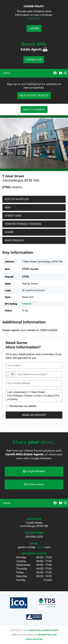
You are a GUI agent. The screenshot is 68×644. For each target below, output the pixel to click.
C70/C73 (27, 304)
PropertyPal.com (47, 635)
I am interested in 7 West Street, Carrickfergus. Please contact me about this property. (34, 396)
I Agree (34, 28)
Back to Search (34, 110)
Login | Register (34, 639)
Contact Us (34, 60)
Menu (6, 73)
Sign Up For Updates (34, 96)
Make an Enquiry (34, 415)
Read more (34, 18)
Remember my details (23, 406)
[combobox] (11, 374)
